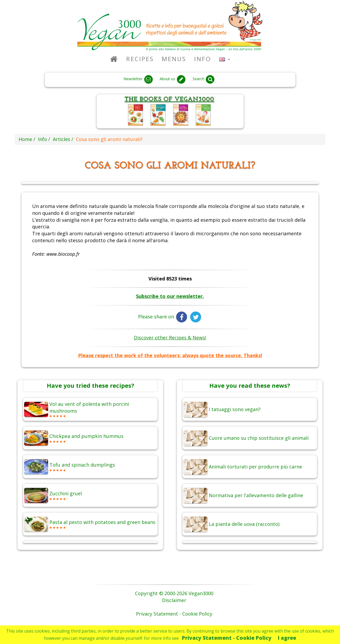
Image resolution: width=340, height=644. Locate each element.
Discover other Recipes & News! (170, 338)
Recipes (140, 59)
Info (203, 59)
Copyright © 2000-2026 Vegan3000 (174, 593)
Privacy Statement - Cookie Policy (227, 638)
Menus (174, 59)
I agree (287, 638)
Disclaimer (174, 600)
